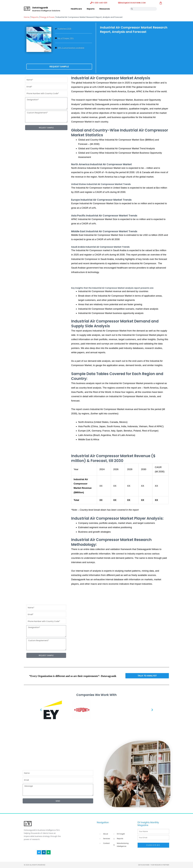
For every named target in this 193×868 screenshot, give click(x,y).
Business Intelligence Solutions (46, 11)
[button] (41, 710)
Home (27, 17)
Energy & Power (47, 17)
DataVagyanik (40, 8)
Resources (105, 9)
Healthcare (76, 9)
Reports (91, 9)
